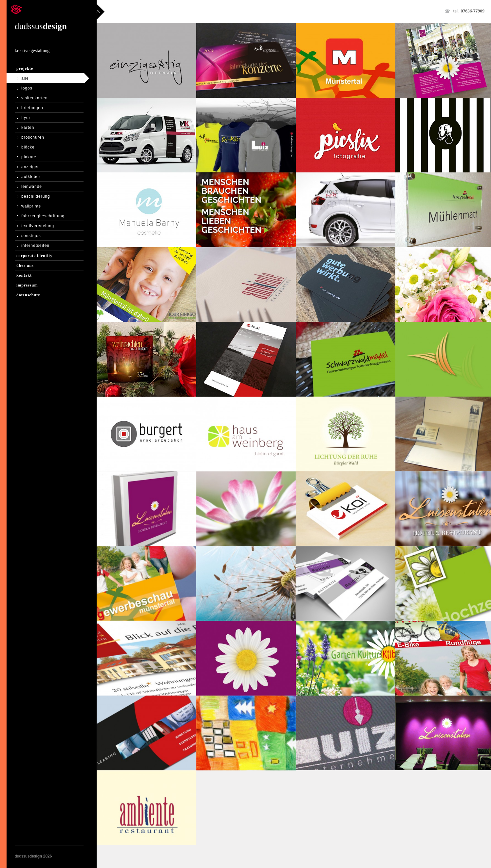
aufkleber (31, 177)
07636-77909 (473, 11)
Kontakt (24, 275)
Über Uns (25, 266)
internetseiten (35, 246)
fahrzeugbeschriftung (43, 216)
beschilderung (36, 196)
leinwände (32, 187)
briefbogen (32, 108)
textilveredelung (38, 226)
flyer (26, 118)
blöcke (28, 147)
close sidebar (100, 12)
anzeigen (31, 167)
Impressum (27, 285)
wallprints (31, 206)
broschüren (33, 137)
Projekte (25, 69)
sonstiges (31, 236)
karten (28, 128)
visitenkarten (34, 98)
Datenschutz (28, 295)
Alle (25, 78)
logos (27, 88)
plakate (29, 157)
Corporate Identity (34, 256)
